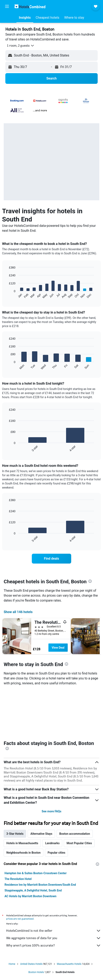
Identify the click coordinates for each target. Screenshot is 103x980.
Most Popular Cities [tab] (79, 843)
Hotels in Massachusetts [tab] (22, 843)
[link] (52, 559)
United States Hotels (31, 964)
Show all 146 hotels (18, 612)
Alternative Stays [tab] (41, 834)
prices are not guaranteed (20, 919)
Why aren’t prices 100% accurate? (54, 945)
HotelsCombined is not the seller (54, 931)
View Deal (58, 648)
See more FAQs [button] (51, 811)
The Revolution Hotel (18, 879)
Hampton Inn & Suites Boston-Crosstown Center (36, 873)
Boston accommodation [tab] (75, 834)
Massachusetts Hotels (69, 964)
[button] (7, 6)
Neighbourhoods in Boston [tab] (23, 853)
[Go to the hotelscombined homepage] (30, 6)
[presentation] (90, 581)
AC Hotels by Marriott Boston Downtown (30, 896)
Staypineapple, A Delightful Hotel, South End (33, 890)
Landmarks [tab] (52, 843)
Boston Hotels (36, 972)
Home (12, 964)
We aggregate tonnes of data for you (54, 938)
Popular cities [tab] (56, 853)
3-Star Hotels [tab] (15, 834)
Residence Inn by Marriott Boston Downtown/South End (40, 885)
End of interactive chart (7, 296)
